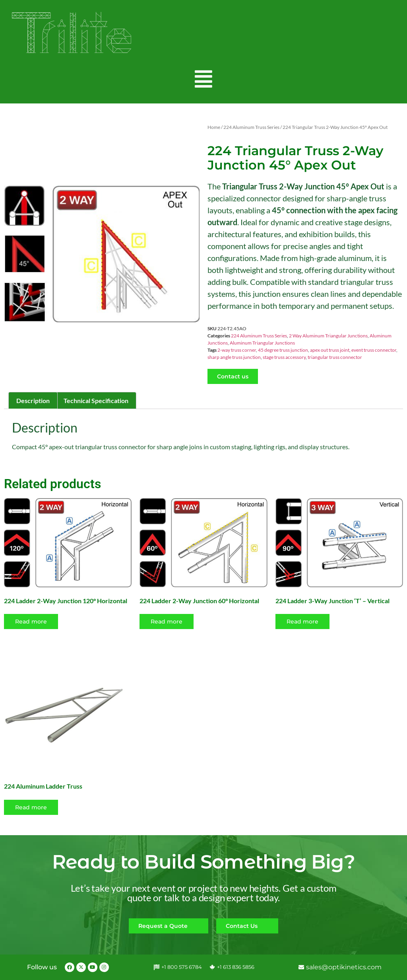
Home (214, 127)
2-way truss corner (237, 350)
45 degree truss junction (283, 350)
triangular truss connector (335, 357)
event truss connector (374, 350)
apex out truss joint (330, 350)
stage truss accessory (284, 357)
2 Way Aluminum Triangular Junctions (328, 336)
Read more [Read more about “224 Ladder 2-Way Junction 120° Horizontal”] (31, 622)
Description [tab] (33, 400)
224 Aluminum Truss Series (251, 127)
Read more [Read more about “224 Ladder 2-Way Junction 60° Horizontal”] (167, 622)
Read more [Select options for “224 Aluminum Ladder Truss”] (31, 807)
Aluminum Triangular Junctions (262, 343)
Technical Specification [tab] (96, 400)
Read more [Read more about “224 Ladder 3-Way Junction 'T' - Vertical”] (302, 622)
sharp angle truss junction (234, 357)
